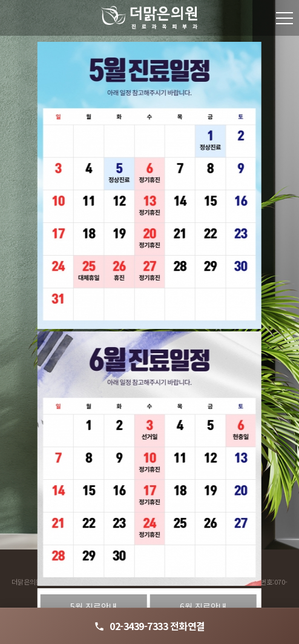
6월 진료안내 (203, 606)
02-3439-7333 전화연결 (149, 626)
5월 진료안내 (94, 606)
